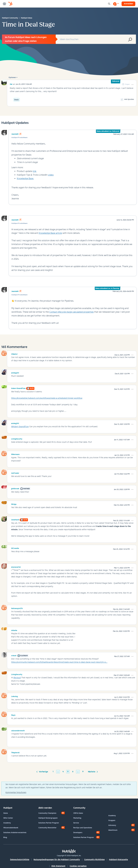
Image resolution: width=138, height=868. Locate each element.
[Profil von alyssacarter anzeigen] (16, 567)
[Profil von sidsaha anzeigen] (14, 630)
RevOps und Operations (83, 828)
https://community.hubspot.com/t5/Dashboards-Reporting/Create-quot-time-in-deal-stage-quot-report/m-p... (59, 662)
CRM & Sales (78, 813)
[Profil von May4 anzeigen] (13, 715)
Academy (7, 823)
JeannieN (15, 134)
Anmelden (128, 4)
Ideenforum (113, 830)
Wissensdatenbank (11, 828)
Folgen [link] (127, 84)
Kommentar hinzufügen (16, 792)
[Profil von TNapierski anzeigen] (15, 752)
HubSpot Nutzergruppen (48, 818)
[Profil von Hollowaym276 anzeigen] (17, 608)
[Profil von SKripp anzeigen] (14, 504)
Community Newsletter (47, 828)
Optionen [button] (12, 77)
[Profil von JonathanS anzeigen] (15, 519)
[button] (132, 85)
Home (6, 813)
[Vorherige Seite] (43, 772)
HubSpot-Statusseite (118, 860)
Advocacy (112, 825)
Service (76, 823)
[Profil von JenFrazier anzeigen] (15, 473)
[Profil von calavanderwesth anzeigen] (18, 730)
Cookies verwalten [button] (78, 866)
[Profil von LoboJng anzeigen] (14, 696)
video (51, 175)
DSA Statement (58, 866)
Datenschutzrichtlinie (20, 860)
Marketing (77, 818)
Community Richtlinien (94, 860)
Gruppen (112, 820)
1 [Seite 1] (53, 772)
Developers (78, 833)
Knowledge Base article (50, 233)
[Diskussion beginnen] (116, 4)
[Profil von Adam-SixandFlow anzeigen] (18, 388)
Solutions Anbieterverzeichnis (15, 833)
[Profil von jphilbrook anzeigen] (15, 488)
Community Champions (47, 813)
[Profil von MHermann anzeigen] (15, 454)
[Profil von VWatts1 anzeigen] (14, 354)
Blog (5, 837)
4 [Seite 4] (63, 772)
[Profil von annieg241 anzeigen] (15, 372)
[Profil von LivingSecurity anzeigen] (17, 439)
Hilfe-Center (8, 818)
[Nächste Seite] (92, 772)
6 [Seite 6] (73, 772)
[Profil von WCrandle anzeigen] (15, 548)
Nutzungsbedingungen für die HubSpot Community (57, 860)
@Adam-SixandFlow (20, 427)
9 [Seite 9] (83, 772)
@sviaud (17, 678)
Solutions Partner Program (49, 823)
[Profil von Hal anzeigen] (11, 84)
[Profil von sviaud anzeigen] (14, 655)
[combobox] (96, 39)
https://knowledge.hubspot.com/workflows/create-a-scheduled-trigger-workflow (47, 398)
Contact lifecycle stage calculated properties (71, 312)
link (35, 171)
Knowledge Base (25, 178)
